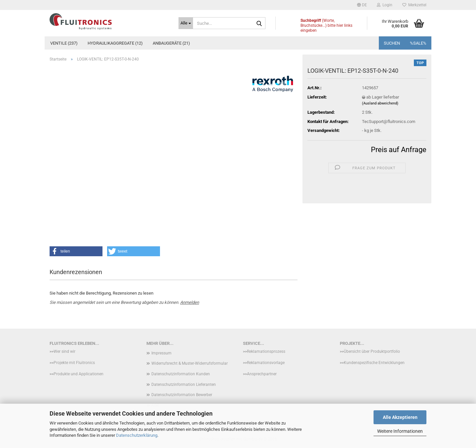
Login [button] (385, 5)
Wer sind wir (64, 351)
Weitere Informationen (400, 431)
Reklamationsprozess (266, 351)
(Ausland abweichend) (380, 103)
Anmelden (190, 302)
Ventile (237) (64, 43)
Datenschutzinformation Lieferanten (184, 385)
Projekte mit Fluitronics (74, 363)
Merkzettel (414, 5)
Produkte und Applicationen (79, 374)
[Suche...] (186, 23)
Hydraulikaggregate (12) (115, 43)
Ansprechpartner (262, 374)
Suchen (392, 43)
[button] (362, 5)
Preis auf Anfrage (399, 150)
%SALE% (418, 43)
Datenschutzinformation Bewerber (182, 395)
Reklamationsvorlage (266, 363)
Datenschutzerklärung (137, 435)
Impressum (161, 353)
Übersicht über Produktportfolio (372, 351)
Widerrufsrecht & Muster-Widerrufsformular (190, 363)
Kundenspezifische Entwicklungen (374, 363)
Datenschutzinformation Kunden (181, 374)
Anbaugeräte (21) (171, 43)
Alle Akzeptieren (400, 417)
